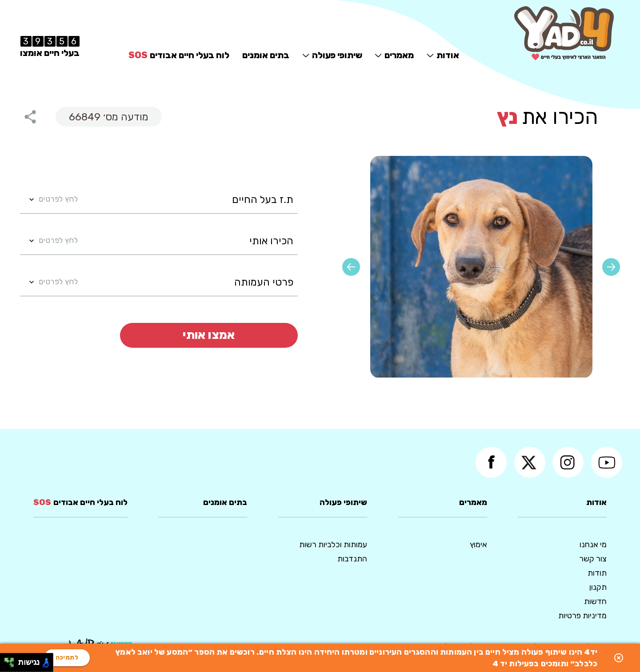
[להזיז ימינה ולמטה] (12, 665)
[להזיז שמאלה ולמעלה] (7, 660)
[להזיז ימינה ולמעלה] (12, 660)
